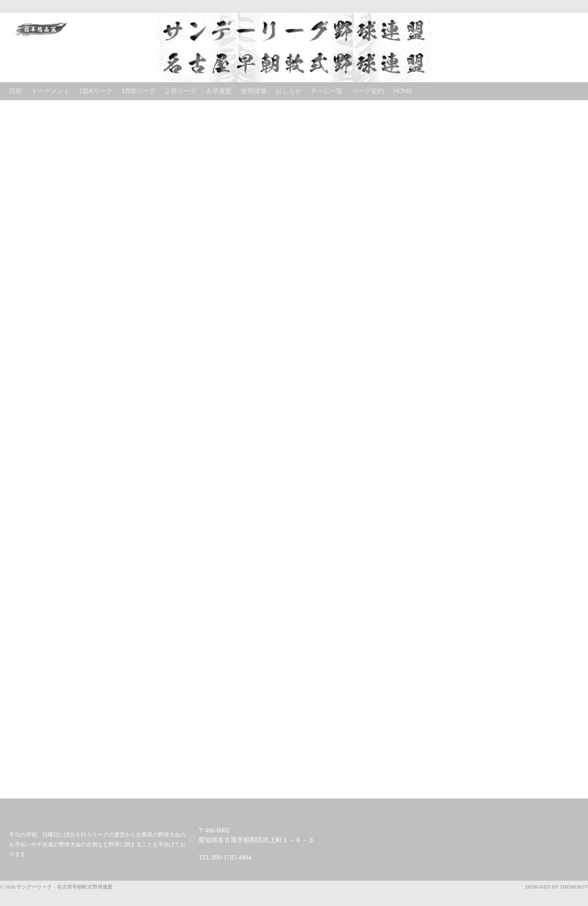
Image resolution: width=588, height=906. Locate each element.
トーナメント (51, 91)
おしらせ (288, 91)
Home (403, 91)
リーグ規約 (368, 91)
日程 (16, 91)
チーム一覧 (327, 91)
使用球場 (254, 91)
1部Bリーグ (139, 91)
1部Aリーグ (96, 91)
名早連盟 (219, 91)
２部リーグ (181, 91)
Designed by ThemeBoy (557, 887)
